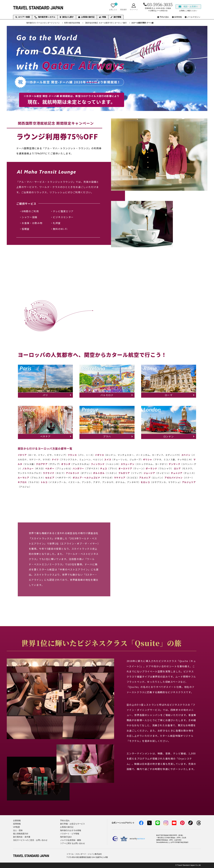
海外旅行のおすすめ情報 (71, 830)
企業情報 (17, 821)
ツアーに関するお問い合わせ (72, 843)
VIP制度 (17, 827)
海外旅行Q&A (66, 837)
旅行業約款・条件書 (22, 837)
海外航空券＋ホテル (45, 17)
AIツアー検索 (23, 17)
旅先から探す (67, 17)
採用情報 (17, 824)
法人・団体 (18, 830)
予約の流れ (65, 821)
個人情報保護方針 (21, 834)
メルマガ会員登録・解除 (71, 840)
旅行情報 (116, 17)
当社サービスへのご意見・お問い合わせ (30, 840)
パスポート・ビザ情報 (70, 834)
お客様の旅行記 (86, 17)
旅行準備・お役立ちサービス (72, 824)
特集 (103, 17)
